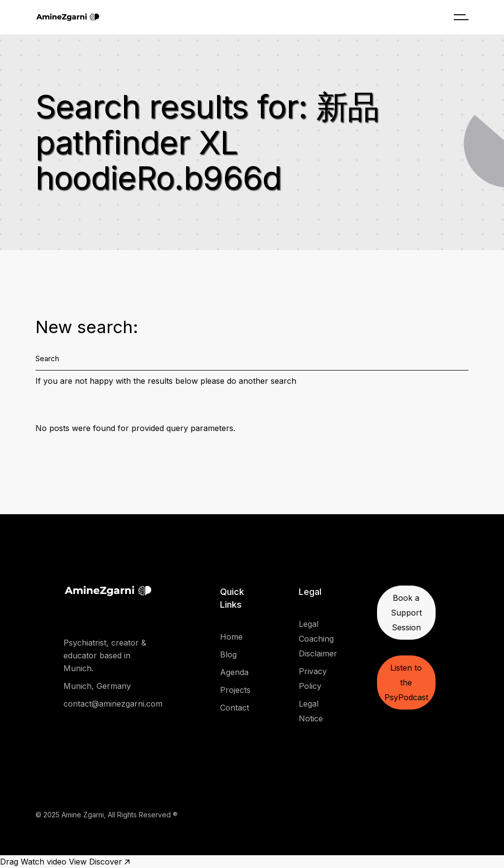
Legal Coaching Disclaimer (318, 639)
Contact (235, 708)
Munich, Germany (97, 686)
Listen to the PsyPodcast (406, 682)
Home (231, 637)
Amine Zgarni (83, 815)
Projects (235, 690)
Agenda (234, 672)
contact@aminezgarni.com (113, 704)
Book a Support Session (406, 613)
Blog (228, 654)
